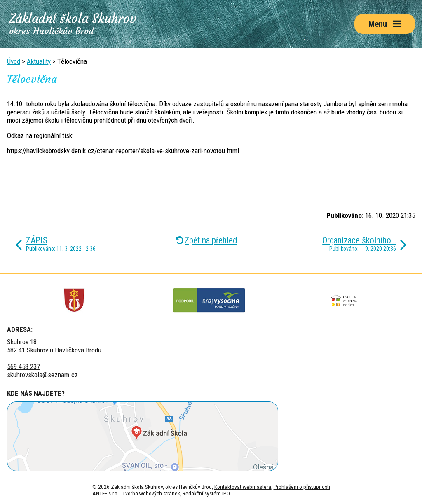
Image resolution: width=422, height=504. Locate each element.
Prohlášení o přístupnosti (302, 487)
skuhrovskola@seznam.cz (42, 375)
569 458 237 (23, 366)
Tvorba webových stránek (151, 493)
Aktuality (39, 61)
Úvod (14, 61)
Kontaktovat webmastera (243, 487)
